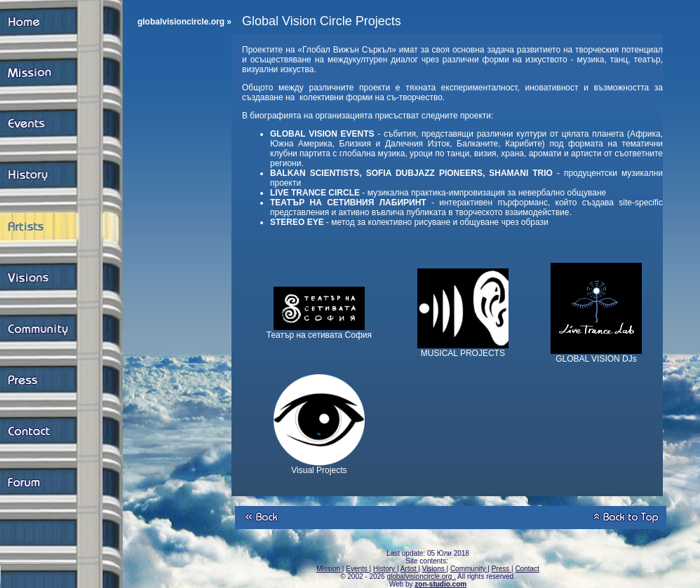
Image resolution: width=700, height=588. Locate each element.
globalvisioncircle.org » (184, 22)
